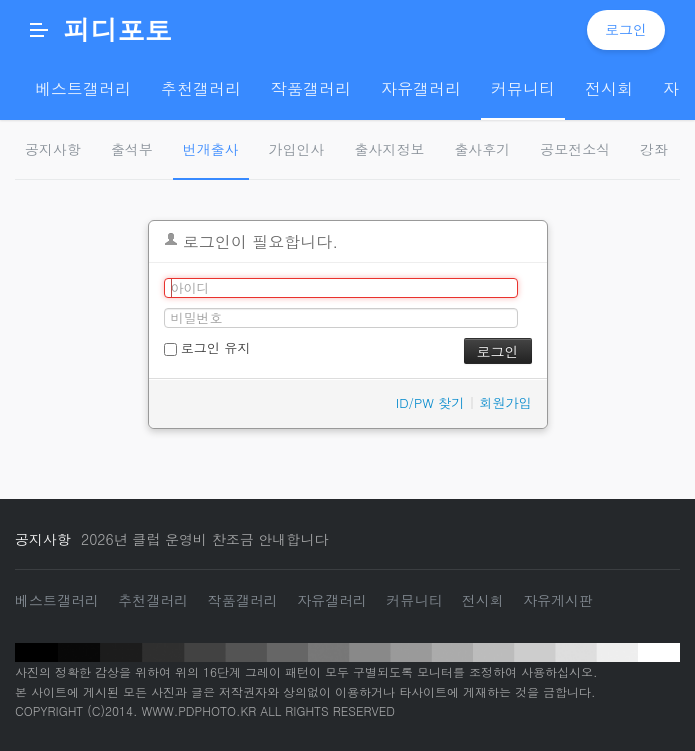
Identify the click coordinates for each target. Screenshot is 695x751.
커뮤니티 (414, 600)
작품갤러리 (243, 600)
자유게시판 (558, 600)
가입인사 (297, 149)
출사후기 (482, 149)
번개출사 (211, 149)
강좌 (654, 149)
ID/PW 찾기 (430, 402)
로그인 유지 (207, 347)
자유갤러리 (332, 600)
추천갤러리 (153, 600)
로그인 (626, 29)
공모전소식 (575, 149)
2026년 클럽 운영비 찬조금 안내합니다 (204, 539)
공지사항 (53, 149)
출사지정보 (390, 149)
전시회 (483, 600)
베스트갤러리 (57, 600)
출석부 (132, 149)
